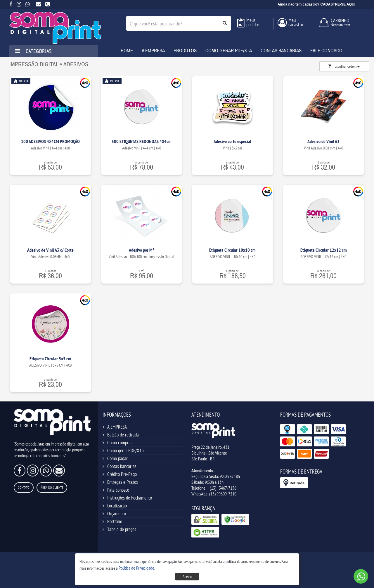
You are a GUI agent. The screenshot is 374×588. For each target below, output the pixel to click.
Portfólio (115, 521)
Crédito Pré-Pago (122, 474)
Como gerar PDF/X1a (125, 450)
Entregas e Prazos (123, 482)
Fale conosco (118, 490)
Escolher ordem (344, 66)
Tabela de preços (122, 529)
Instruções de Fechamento (130, 498)
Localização (117, 506)
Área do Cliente (52, 487)
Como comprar (120, 443)
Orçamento (117, 514)
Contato (24, 487)
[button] (137, 568)
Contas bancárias (122, 466)
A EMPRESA (117, 427)
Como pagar (117, 458)
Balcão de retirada (123, 435)
